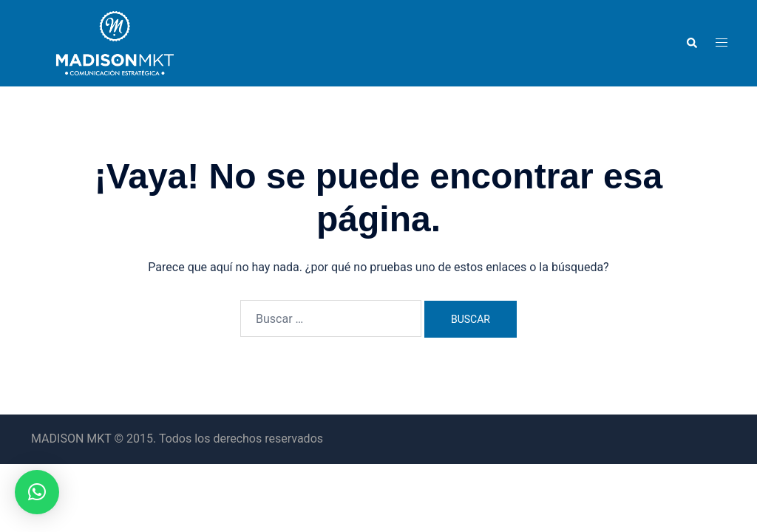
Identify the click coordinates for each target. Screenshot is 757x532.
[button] (691, 43)
